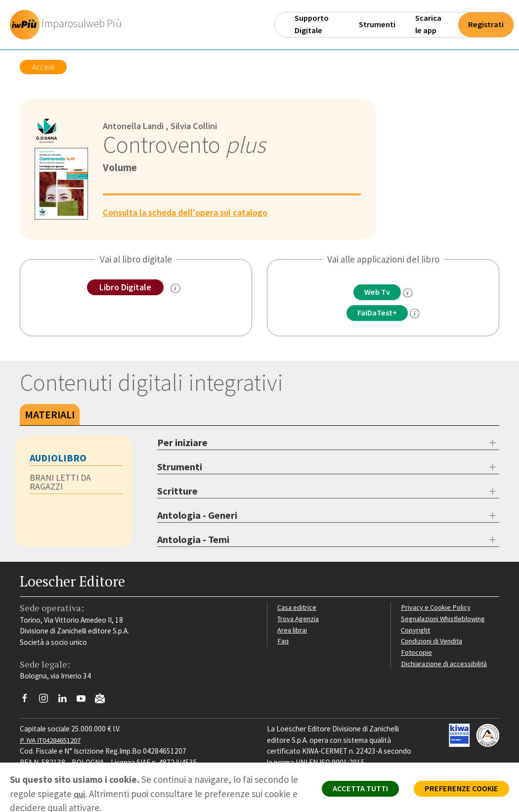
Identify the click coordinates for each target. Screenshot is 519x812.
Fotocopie (417, 653)
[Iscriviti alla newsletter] (104, 700)
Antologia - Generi (197, 516)
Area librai (293, 630)
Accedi (43, 67)
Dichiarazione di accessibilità (446, 664)
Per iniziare (182, 443)
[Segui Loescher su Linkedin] (66, 701)
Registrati (486, 24)
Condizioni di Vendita (434, 642)
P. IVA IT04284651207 (54, 741)
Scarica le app (428, 24)
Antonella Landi (135, 126)
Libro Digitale (125, 287)
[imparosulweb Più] (70, 25)
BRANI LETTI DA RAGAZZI (61, 483)
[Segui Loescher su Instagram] (47, 701)
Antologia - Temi (193, 540)
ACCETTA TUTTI (351, 790)
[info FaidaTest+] (418, 314)
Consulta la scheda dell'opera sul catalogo (190, 212)
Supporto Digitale (312, 24)
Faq (283, 642)
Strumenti (377, 24)
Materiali (50, 415)
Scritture (177, 492)
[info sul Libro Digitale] (177, 289)
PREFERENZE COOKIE (458, 790)
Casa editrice (298, 608)
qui (89, 794)
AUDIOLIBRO (58, 459)
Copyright (416, 630)
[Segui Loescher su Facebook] (28, 701)
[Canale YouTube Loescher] (85, 701)
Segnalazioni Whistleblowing (446, 619)
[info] (410, 293)
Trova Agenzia (300, 619)
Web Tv (377, 292)
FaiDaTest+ (377, 314)
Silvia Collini (199, 126)
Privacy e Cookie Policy (437, 608)
